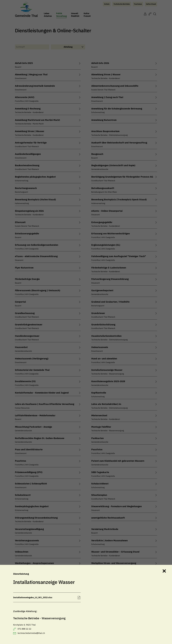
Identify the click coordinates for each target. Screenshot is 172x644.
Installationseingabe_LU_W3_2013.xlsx (33, 597)
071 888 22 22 (24, 629)
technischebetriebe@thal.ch (31, 633)
